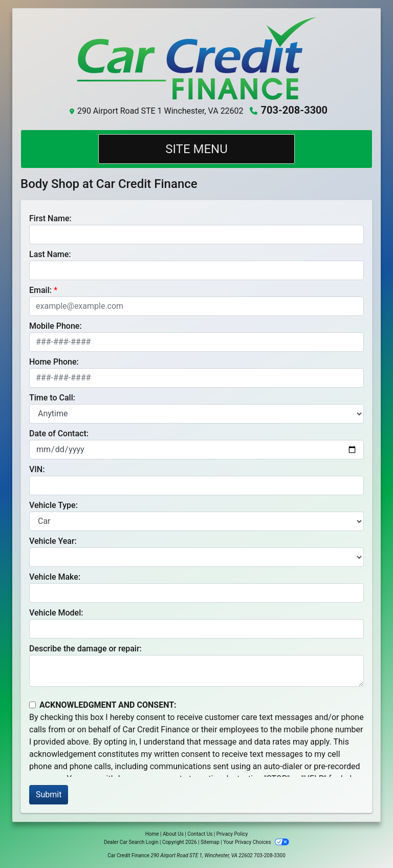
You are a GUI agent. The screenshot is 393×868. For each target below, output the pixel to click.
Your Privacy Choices (256, 842)
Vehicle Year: (53, 541)
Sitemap (210, 842)
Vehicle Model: (56, 613)
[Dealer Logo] (196, 58)
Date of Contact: (59, 433)
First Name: (50, 218)
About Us (173, 834)
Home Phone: (54, 362)
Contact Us (200, 834)
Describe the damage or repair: (85, 649)
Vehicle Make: (55, 577)
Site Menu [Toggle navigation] (196, 149)
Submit (49, 795)
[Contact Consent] (32, 705)
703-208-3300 (294, 110)
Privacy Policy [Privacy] (232, 834)
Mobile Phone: (56, 326)
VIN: (37, 469)
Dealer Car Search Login (131, 842)
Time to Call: (52, 398)
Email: (40, 290)
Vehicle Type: (53, 505)
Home (152, 834)
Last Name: (50, 254)
